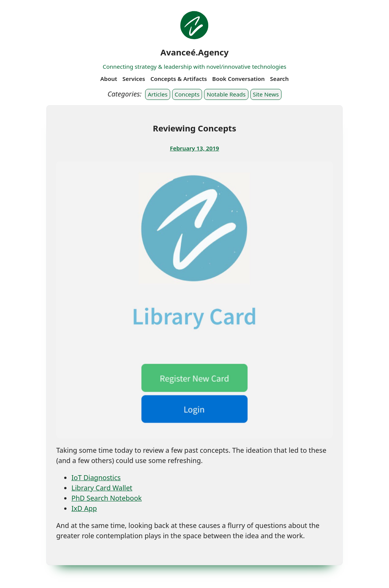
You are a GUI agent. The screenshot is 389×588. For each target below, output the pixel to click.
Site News (266, 94)
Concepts (187, 94)
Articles (158, 94)
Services (134, 79)
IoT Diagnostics (96, 477)
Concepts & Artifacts (179, 79)
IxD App (84, 508)
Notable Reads (226, 94)
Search (279, 79)
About (109, 79)
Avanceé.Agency (194, 52)
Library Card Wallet (102, 488)
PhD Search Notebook (107, 498)
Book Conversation (239, 79)
